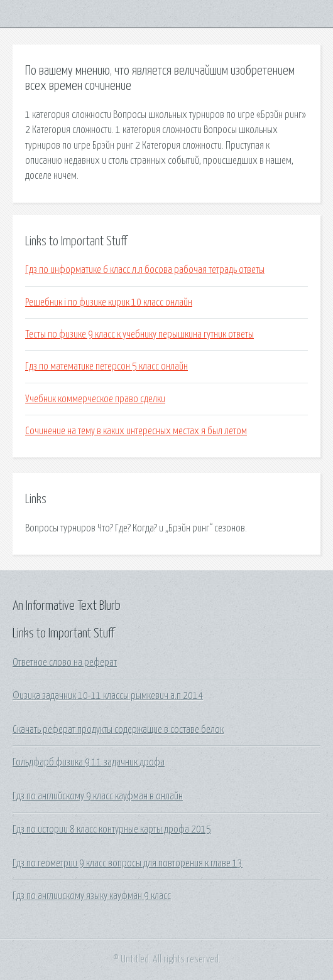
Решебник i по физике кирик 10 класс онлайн (109, 302)
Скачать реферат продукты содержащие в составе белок (118, 730)
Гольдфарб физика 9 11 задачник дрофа (89, 762)
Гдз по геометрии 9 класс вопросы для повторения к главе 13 (128, 863)
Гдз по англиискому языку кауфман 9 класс (92, 896)
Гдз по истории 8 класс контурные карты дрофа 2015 (112, 829)
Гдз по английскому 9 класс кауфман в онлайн (98, 796)
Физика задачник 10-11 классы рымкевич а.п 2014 (108, 696)
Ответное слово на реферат (65, 663)
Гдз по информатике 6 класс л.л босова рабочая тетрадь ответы (145, 270)
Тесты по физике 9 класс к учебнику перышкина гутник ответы (139, 334)
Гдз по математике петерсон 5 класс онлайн (106, 366)
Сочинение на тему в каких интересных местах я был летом (136, 431)
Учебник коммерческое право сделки (95, 399)
